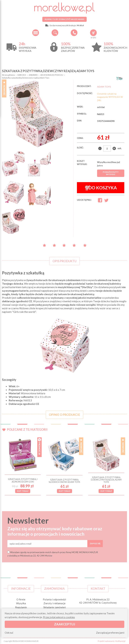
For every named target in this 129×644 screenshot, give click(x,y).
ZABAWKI (33, 75)
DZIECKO (22, 75)
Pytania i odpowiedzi (54, 599)
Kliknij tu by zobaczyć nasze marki (64, 19)
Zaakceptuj (65, 624)
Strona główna (8, 75)
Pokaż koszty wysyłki (111, 173)
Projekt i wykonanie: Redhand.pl (112, 641)
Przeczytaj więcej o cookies (59, 617)
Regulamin (21, 607)
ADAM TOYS (104, 87)
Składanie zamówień (55, 607)
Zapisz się (95, 543)
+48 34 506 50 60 (74, 33)
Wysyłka (21, 603)
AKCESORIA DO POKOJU (52, 75)
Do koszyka (101, 188)
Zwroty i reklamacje (55, 603)
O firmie (21, 599)
